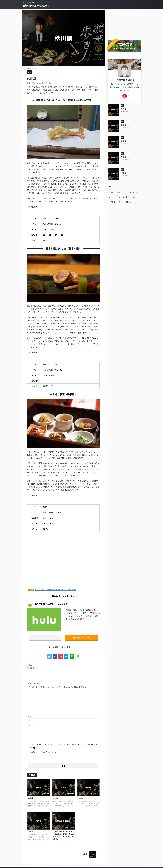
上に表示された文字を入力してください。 (43, 751)
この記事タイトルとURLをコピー (63, 647)
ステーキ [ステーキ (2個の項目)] (112, 196)
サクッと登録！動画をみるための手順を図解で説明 (55, 590)
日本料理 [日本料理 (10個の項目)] (128, 201)
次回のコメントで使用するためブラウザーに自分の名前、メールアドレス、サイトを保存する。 (64, 744)
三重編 (123, 172)
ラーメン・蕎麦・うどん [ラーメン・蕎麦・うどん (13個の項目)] (127, 196)
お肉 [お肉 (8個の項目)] (119, 191)
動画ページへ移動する (45, 637)
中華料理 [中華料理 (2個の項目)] (112, 201)
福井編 (31, 831)
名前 (31, 716)
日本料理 (32, 667)
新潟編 (123, 140)
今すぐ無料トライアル (81, 637)
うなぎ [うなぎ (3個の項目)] (111, 191)
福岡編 (123, 124)
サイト (31, 734)
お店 (31, 664)
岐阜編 (80, 798)
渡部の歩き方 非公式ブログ (37, 6)
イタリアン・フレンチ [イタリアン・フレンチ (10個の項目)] (131, 191)
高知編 (123, 108)
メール (32, 725)
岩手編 (123, 156)
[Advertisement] (63, 563)
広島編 (55, 798)
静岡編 (31, 798)
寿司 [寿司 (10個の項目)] (120, 201)
